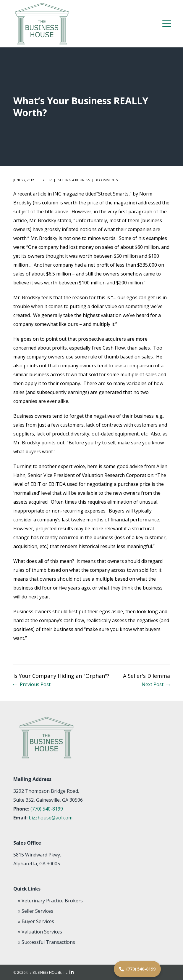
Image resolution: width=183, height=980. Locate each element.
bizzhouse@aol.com (51, 818)
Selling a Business (74, 180)
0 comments (107, 180)
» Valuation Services (40, 932)
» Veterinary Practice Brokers (50, 901)
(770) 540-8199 (47, 809)
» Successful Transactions (47, 942)
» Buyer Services (36, 921)
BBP (49, 180)
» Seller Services (36, 911)
